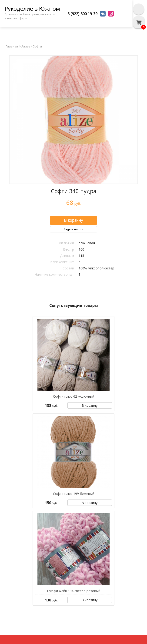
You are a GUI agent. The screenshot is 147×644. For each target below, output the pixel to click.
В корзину (90, 405)
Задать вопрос (74, 229)
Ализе (26, 46)
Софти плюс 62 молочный (74, 396)
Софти (37, 46)
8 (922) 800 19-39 (82, 14)
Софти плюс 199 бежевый (74, 494)
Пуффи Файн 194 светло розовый (74, 591)
